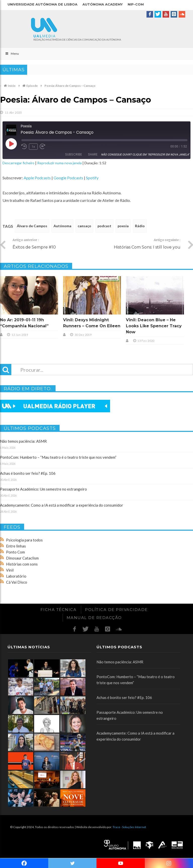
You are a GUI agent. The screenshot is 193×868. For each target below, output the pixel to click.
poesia (123, 226)
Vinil (10, 570)
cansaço (84, 226)
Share (93, 154)
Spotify (92, 178)
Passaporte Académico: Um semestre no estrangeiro (43, 489)
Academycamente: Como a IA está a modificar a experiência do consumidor (62, 505)
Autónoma (62, 226)
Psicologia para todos (24, 540)
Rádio (140, 226)
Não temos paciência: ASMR (23, 441)
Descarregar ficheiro (18, 163)
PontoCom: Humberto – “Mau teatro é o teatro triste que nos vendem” (58, 457)
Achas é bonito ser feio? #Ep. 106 (28, 473)
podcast (104, 226)
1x (33, 147)
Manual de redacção (94, 618)
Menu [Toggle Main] (12, 54)
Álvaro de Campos (32, 226)
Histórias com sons (22, 564)
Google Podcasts (68, 178)
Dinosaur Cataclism (22, 558)
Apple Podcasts (37, 178)
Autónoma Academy (103, 4)
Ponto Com (15, 552)
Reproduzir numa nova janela (59, 163)
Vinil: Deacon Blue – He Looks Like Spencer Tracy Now (154, 326)
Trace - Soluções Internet (129, 827)
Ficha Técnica (59, 610)
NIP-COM (136, 4)
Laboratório (16, 576)
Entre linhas (16, 546)
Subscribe (74, 154)
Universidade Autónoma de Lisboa (42, 4)
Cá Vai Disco (17, 582)
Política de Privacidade (116, 610)
